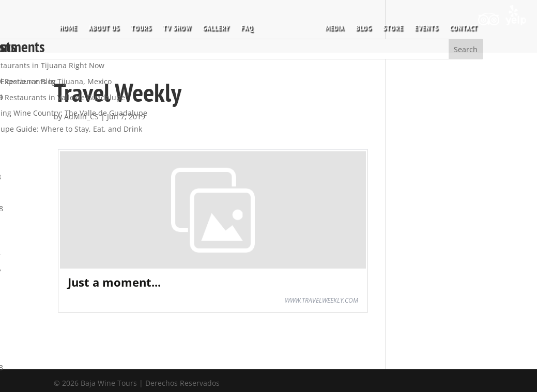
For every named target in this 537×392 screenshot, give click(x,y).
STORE (390, 25)
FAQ (250, 25)
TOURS (144, 25)
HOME (71, 25)
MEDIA (332, 25)
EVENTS (423, 25)
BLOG (360, 25)
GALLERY (219, 25)
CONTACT (461, 25)
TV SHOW (180, 25)
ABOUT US (107, 25)
